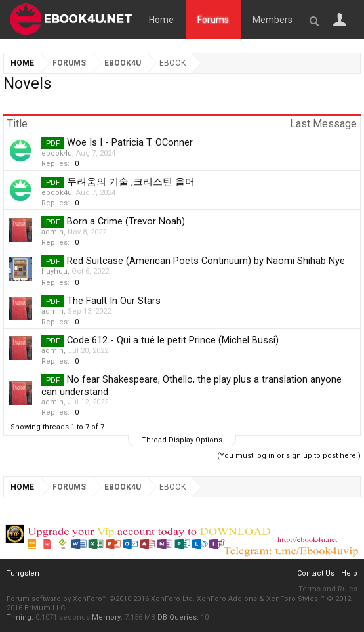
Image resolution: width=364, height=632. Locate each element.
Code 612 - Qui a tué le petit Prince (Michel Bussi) (173, 340)
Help (349, 573)
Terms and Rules (328, 589)
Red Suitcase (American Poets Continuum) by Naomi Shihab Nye (206, 261)
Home (161, 20)
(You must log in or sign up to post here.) (289, 456)
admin (52, 232)
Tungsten (23, 573)
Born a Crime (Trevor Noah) (126, 221)
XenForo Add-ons (227, 599)
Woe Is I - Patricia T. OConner (130, 142)
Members (273, 20)
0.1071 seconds (63, 617)
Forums (213, 20)
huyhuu (54, 271)
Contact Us (316, 573)
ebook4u (57, 153)
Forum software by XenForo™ (101, 599)
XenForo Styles (292, 599)
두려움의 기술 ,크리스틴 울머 (131, 182)
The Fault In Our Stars (114, 301)
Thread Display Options (182, 440)
